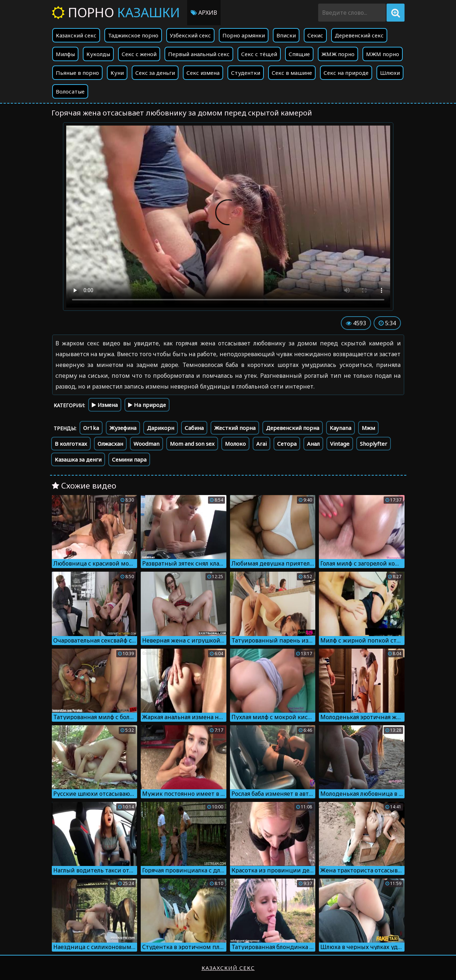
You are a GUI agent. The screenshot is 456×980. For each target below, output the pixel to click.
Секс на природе (346, 73)
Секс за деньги (155, 73)
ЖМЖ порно (338, 54)
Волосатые (70, 91)
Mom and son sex (192, 444)
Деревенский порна (293, 428)
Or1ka (91, 428)
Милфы (65, 54)
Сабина (194, 428)
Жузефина (123, 428)
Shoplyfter (374, 444)
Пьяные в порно (77, 73)
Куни (117, 73)
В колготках (71, 444)
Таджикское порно (133, 35)
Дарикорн (161, 428)
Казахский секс (76, 35)
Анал (313, 444)
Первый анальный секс (199, 54)
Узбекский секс (190, 35)
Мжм (368, 428)
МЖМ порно (383, 54)
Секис (315, 35)
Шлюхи (390, 73)
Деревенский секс (359, 35)
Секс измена (203, 73)
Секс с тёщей (259, 54)
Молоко (235, 444)
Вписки (286, 35)
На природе (147, 405)
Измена (105, 405)
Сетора (287, 444)
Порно (116, 12)
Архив (204, 13)
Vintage (340, 444)
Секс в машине (292, 73)
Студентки (246, 73)
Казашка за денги (78, 459)
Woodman (146, 444)
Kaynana (340, 428)
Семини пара (129, 459)
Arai (261, 444)
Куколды (98, 54)
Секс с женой (139, 54)
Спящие (299, 54)
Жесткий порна (235, 428)
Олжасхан (110, 444)
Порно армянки (244, 35)
